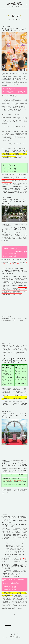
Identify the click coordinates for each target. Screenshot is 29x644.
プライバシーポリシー (14, 636)
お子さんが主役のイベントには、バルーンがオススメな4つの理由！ (14, 30)
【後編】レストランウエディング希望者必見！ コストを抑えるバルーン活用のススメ (14, 202)
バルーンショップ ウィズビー (12, 638)
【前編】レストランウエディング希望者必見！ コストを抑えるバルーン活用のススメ (14, 415)
